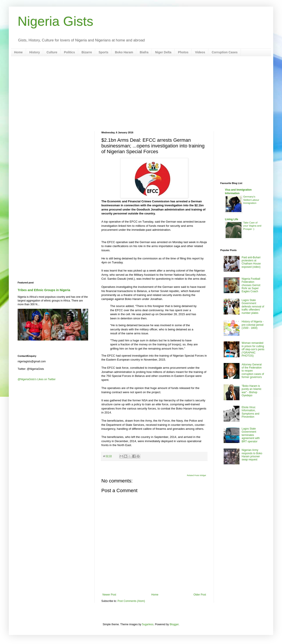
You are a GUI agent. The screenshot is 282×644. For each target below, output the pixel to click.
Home (18, 52)
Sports (103, 52)
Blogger (174, 624)
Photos (183, 52)
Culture (52, 52)
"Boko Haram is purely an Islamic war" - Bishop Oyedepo (252, 391)
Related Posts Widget (196, 475)
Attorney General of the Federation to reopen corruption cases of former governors (253, 371)
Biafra (144, 52)
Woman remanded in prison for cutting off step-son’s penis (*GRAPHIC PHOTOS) (253, 349)
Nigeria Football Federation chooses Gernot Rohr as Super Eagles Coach (251, 285)
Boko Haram (124, 52)
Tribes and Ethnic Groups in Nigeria (44, 290)
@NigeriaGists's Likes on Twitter (37, 379)
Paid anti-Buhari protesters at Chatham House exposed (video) (251, 262)
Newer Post (109, 595)
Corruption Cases (225, 52)
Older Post (200, 595)
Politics (69, 52)
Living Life (232, 219)
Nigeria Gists (55, 21)
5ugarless (148, 624)
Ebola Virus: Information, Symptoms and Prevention (250, 412)
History (35, 52)
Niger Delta (163, 52)
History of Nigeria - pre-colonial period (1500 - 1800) (253, 325)
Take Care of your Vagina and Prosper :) (252, 226)
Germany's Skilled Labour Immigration (251, 200)
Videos (200, 52)
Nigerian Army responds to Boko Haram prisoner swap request (252, 455)
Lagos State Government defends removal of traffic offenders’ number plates (253, 307)
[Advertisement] (141, 94)
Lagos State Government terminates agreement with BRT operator (251, 435)
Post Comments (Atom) (131, 601)
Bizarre (87, 52)
